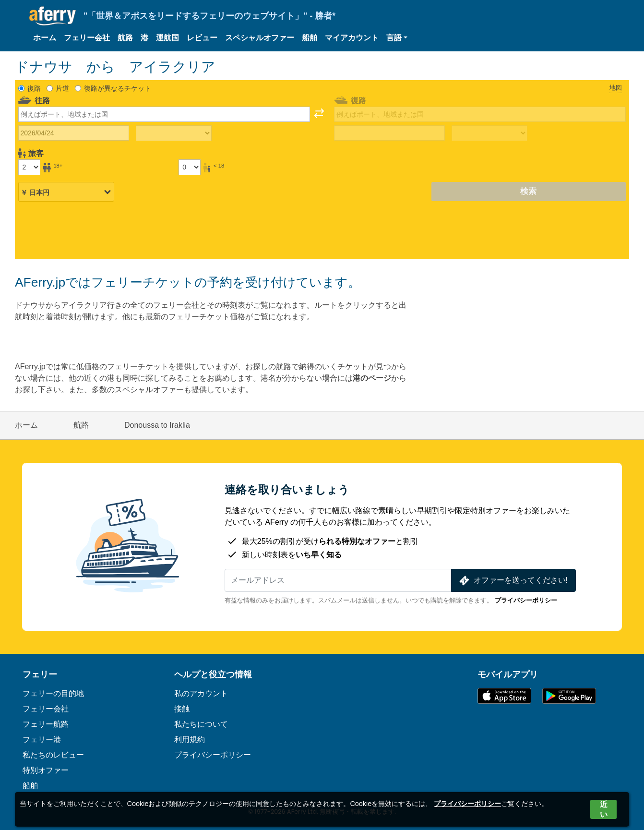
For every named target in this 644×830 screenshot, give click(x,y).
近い (604, 809)
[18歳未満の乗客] (190, 167)
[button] (397, 38)
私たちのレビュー (53, 755)
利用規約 (190, 740)
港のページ (372, 378)
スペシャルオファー (260, 38)
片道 (62, 88)
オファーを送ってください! (513, 581)
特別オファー (46, 770)
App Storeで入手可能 (504, 696)
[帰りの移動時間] (489, 133)
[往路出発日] (74, 133)
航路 (125, 38)
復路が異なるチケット (118, 88)
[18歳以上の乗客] (29, 167)
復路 (34, 88)
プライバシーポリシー (526, 600)
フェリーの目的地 (53, 693)
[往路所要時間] (174, 133)
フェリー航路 (46, 724)
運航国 (167, 38)
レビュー (202, 38)
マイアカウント (352, 38)
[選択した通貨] (66, 192)
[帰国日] (389, 133)
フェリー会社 (87, 38)
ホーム (45, 38)
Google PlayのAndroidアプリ (569, 696)
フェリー (40, 674)
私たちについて (201, 724)
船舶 (310, 38)
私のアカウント (201, 693)
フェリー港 (42, 740)
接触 (182, 709)
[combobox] (164, 114)
